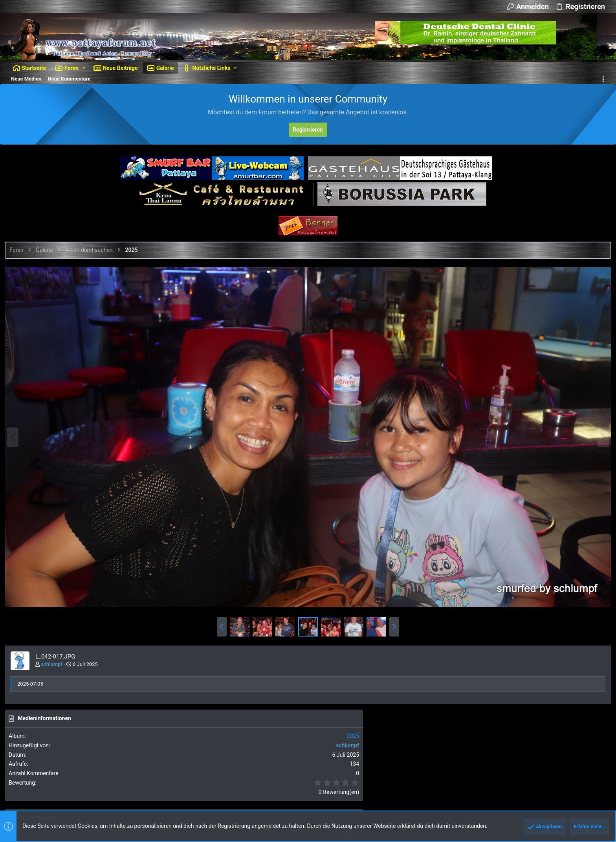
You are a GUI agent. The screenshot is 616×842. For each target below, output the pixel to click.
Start (581, 775)
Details (265, 809)
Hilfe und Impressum (547, 775)
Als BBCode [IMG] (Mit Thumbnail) (553, 585)
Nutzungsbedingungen (460, 775)
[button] (84, 68)
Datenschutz (504, 775)
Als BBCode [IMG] (534, 563)
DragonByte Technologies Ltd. (220, 809)
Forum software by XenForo (71, 795)
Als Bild (522, 540)
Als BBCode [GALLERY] (540, 608)
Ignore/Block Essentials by (78, 802)
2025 (598, 293)
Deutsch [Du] (67, 775)
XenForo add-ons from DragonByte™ (115, 809)
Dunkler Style (25, 775)
